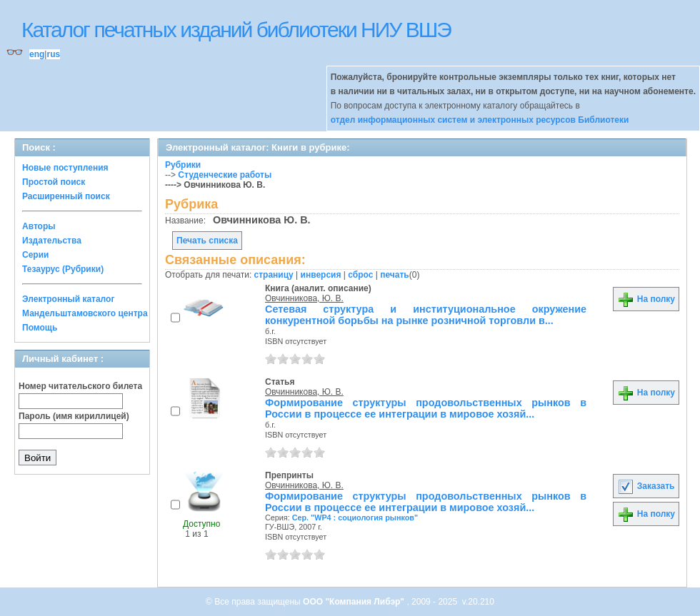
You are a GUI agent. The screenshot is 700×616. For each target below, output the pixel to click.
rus (53, 54)
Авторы (39, 226)
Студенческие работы (225, 175)
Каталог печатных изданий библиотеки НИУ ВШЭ (236, 30)
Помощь (40, 328)
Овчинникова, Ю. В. (304, 298)
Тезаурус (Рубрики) (63, 269)
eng (37, 54)
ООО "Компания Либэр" (355, 602)
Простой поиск (54, 182)
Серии (35, 255)
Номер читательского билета (80, 386)
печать (395, 275)
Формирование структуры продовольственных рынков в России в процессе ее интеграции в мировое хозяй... (426, 408)
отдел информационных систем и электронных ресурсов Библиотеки (480, 120)
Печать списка (207, 241)
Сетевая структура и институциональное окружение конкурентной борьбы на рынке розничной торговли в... (426, 315)
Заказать (646, 486)
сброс (360, 275)
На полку (646, 299)
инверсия (321, 275)
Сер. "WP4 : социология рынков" (355, 517)
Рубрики (183, 165)
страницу (274, 275)
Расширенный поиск (66, 196)
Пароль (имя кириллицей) (74, 416)
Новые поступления (65, 168)
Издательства (52, 241)
